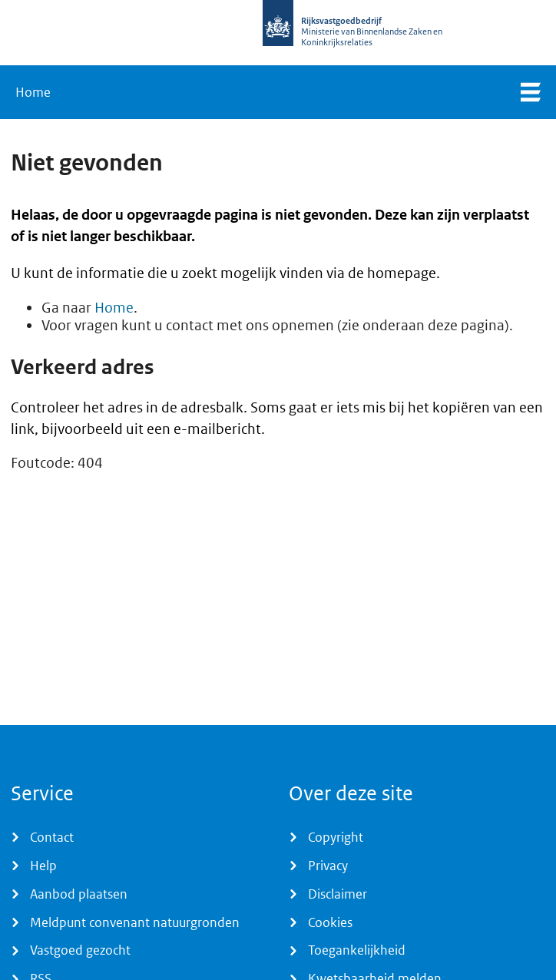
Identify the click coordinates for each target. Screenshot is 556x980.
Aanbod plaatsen (79, 894)
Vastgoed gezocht (80, 950)
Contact (52, 837)
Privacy (328, 866)
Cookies (330, 922)
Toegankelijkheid (357, 950)
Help (43, 866)
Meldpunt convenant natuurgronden (135, 922)
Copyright (336, 837)
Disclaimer (338, 894)
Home (33, 92)
